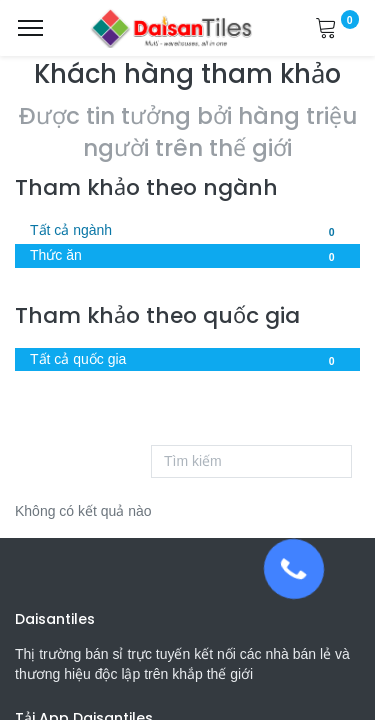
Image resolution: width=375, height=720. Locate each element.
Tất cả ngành (187, 232)
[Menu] (30, 28)
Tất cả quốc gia (187, 361)
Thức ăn (187, 257)
